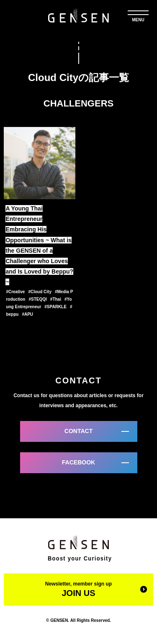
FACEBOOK (78, 462)
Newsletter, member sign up (78, 589)
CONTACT (78, 431)
